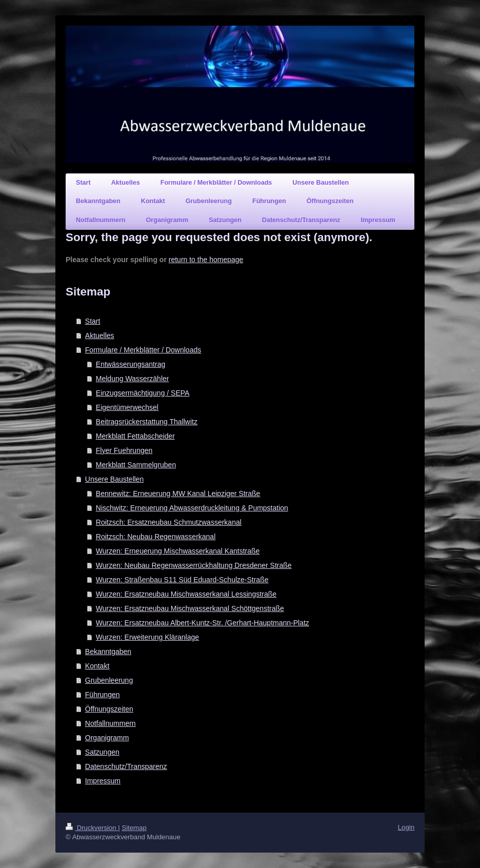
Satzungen (102, 752)
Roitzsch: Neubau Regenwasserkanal (156, 537)
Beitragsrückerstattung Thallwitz (147, 422)
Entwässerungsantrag (131, 364)
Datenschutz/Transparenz (126, 766)
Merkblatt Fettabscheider (135, 436)
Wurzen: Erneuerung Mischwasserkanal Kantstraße (178, 551)
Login (406, 827)
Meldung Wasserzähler (133, 379)
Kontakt (97, 666)
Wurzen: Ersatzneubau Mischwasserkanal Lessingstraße (186, 594)
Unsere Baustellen (114, 479)
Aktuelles (100, 336)
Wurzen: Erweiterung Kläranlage (147, 637)
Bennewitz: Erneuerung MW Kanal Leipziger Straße (178, 494)
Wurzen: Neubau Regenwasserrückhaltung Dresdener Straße (194, 565)
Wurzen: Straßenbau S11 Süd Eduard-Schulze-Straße (182, 580)
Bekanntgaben (108, 652)
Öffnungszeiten (109, 709)
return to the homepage (206, 260)
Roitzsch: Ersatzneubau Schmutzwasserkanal (169, 522)
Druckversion (92, 828)
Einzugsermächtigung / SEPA (143, 393)
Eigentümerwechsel (127, 407)
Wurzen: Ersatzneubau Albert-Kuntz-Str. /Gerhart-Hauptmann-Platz (203, 623)
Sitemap (134, 828)
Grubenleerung (109, 680)
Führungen (103, 695)
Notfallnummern (111, 723)
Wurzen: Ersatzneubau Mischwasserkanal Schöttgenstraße (190, 608)
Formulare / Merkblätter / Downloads (143, 350)
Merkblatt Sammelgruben (136, 465)
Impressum (103, 781)
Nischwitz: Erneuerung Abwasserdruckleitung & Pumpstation (192, 508)
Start (93, 321)
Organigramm (107, 738)
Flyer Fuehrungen (124, 450)
